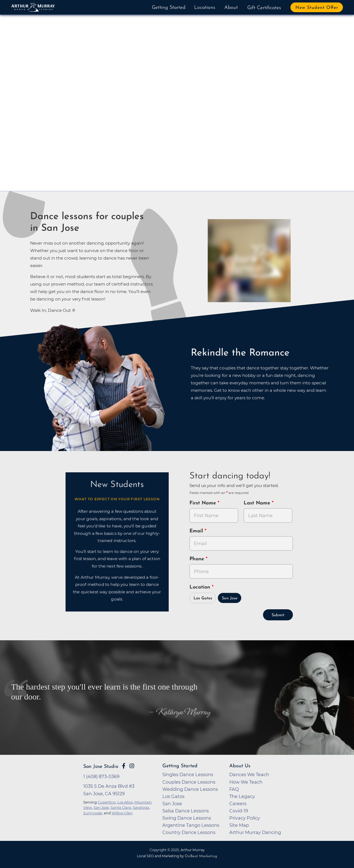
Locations (205, 8)
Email (197, 531)
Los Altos (125, 802)
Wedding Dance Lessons (190, 789)
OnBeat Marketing (201, 856)
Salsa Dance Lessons (186, 811)
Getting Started (169, 8)
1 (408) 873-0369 (101, 776)
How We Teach (246, 782)
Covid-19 (239, 811)
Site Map (239, 825)
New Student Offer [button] (317, 8)
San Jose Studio (101, 767)
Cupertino (107, 802)
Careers (238, 804)
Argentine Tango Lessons (191, 825)
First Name (204, 503)
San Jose (230, 598)
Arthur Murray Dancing (255, 832)
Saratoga (141, 807)
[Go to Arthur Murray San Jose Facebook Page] (124, 766)
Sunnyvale (93, 813)
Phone (198, 559)
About (231, 8)
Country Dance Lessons (189, 832)
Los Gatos (203, 598)
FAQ (234, 789)
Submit (278, 615)
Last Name (258, 503)
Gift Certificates (264, 8)
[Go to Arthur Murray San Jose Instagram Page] (132, 766)
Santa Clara (121, 807)
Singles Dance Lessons (188, 774)
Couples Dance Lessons (189, 782)
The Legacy (242, 796)
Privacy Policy (245, 818)
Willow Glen (122, 813)
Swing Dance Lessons (187, 818)
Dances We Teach (249, 774)
